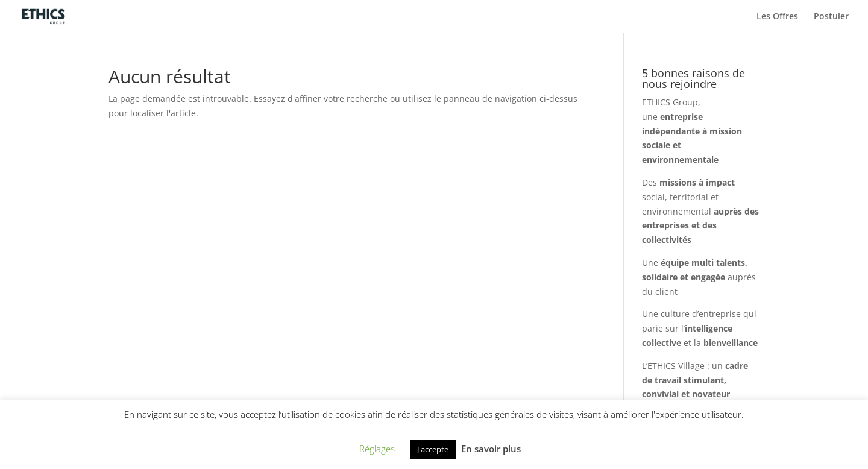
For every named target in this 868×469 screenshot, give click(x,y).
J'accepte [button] (433, 449)
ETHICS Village (676, 366)
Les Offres (777, 17)
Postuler (831, 17)
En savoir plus (491, 449)
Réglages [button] (377, 449)
